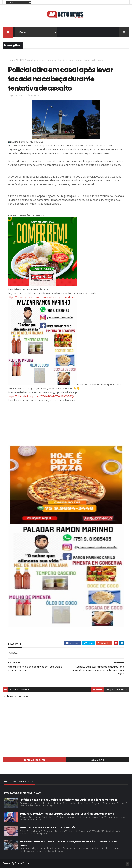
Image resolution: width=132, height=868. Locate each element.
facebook (122, 690)
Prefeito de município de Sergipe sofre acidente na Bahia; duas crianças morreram (68, 800)
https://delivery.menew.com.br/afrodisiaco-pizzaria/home (42, 297)
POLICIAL (20, 60)
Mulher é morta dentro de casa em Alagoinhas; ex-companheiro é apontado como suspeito (69, 843)
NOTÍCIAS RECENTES (34, 760)
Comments (98, 760)
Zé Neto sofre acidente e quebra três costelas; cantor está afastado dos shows (67, 814)
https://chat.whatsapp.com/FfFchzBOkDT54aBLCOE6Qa (41, 396)
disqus (110, 690)
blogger (98, 690)
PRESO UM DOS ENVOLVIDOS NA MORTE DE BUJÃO (48, 828)
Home (11, 60)
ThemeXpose (22, 863)
